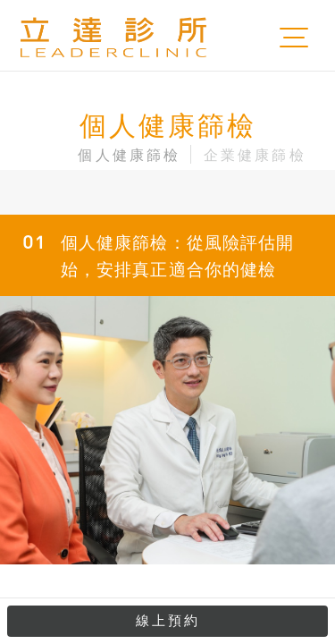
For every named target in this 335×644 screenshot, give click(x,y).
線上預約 (168, 621)
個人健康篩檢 (129, 155)
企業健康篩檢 (255, 155)
